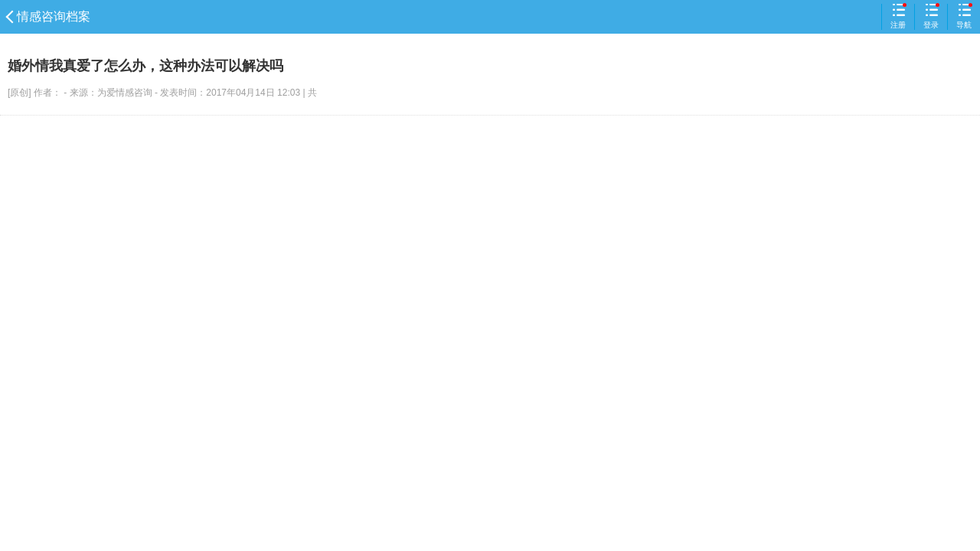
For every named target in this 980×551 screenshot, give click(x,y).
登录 (931, 16)
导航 (964, 16)
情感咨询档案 (49, 16)
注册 (898, 16)
